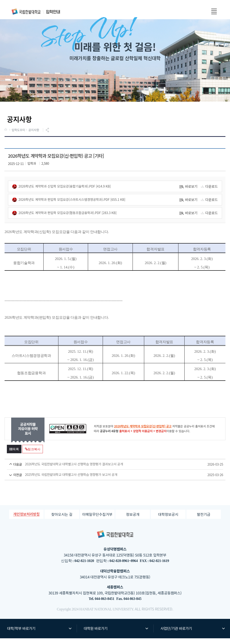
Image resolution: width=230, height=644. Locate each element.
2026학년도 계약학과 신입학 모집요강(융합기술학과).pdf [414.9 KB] (61, 192)
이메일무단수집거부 (97, 520)
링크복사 (33, 455)
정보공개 (133, 520)
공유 (48, 136)
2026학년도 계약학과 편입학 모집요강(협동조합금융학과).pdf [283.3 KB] (64, 219)
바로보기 (188, 192)
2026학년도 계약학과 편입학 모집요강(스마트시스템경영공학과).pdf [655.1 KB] (69, 206)
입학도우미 (18, 136)
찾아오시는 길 (62, 520)
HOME (6, 136)
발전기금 (204, 520)
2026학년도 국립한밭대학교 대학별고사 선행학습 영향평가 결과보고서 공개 (106, 470)
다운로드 (209, 192)
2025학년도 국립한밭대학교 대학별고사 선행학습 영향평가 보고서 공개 (106, 481)
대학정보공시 (168, 520)
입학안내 (36, 12)
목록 (14, 455)
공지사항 (34, 136)
